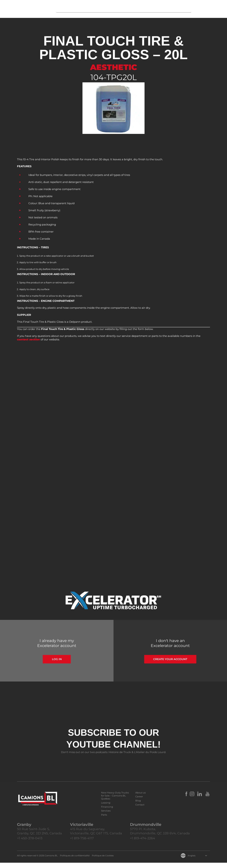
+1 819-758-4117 (82, 844)
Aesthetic (113, 67)
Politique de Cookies (103, 861)
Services (106, 816)
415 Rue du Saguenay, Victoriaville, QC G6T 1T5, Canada (96, 836)
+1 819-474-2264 (142, 844)
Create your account (170, 664)
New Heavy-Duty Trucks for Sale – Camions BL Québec (115, 801)
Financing (107, 812)
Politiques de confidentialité (75, 861)
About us (140, 798)
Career (139, 802)
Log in (57, 664)
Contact (140, 810)
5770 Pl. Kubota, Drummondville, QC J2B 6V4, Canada (160, 836)
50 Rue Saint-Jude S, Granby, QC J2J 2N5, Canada (39, 836)
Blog (138, 806)
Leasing (106, 808)
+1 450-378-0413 (30, 844)
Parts (104, 820)
